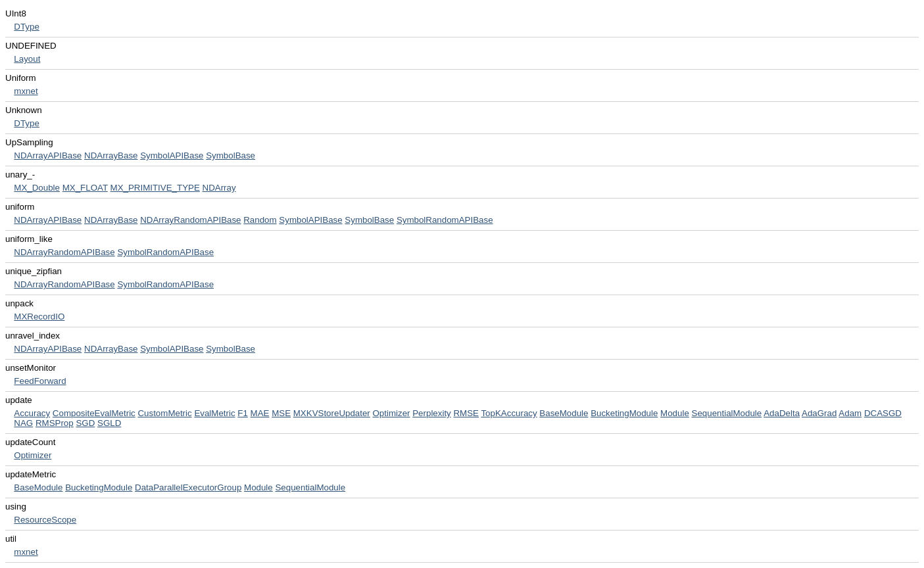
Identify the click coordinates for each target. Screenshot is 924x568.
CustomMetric (164, 413)
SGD (85, 423)
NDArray (219, 188)
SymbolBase (231, 155)
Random (260, 220)
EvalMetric (214, 413)
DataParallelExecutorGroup (188, 487)
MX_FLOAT (85, 188)
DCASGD (883, 413)
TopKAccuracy (509, 413)
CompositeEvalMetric (94, 413)
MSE (281, 413)
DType (27, 27)
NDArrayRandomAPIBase (190, 220)
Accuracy (32, 413)
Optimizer (392, 413)
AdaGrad (819, 413)
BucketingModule (624, 413)
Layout (27, 59)
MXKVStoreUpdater (332, 413)
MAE (260, 413)
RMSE (466, 413)
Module (675, 413)
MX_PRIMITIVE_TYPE (155, 188)
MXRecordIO (39, 317)
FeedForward (40, 381)
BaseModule (564, 413)
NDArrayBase (111, 155)
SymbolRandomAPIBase (445, 220)
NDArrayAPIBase (48, 155)
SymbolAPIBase (172, 155)
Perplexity (432, 413)
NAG (23, 423)
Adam (850, 413)
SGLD (109, 423)
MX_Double (37, 188)
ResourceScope (45, 520)
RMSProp (55, 423)
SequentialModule (727, 413)
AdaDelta (782, 413)
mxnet (26, 91)
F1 (243, 413)
